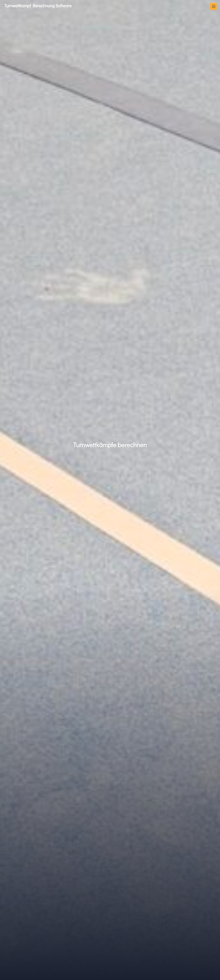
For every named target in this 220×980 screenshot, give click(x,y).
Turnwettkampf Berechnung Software (38, 6)
